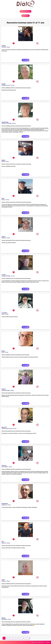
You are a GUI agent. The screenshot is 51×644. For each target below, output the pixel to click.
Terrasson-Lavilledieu (7, 123)
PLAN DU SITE (41, 642)
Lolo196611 (4, 313)
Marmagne (4, 619)
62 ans (7, 200)
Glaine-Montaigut (6, 390)
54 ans (8, 238)
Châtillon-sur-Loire (6, 85)
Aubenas (4, 581)
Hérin (3, 352)
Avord (3, 314)
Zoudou (3, 237)
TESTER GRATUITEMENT (26, 11)
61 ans (13, 276)
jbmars (3, 351)
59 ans (7, 314)
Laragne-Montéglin (6, 276)
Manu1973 (4, 427)
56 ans (8, 47)
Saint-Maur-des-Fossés (7, 429)
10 (29, 638)
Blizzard (4, 618)
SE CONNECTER (25, 16)
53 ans (7, 162)
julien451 (4, 46)
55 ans (7, 352)
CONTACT (48, 642)
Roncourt (4, 543)
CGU (35, 642)
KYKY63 (4, 389)
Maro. (3, 542)
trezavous (4, 465)
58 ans (8, 581)
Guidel (3, 162)
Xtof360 (4, 84)
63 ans (9, 505)
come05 (4, 275)
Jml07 (3, 580)
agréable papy (5, 122)
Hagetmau (4, 505)
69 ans (14, 123)
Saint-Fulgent (5, 467)
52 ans (13, 85)
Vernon (3, 200)
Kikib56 (3, 160)
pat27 (3, 198)
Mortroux (4, 238)
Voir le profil (25, 60)
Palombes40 (5, 504)
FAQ (32, 642)
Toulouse (4, 47)
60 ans (12, 390)
